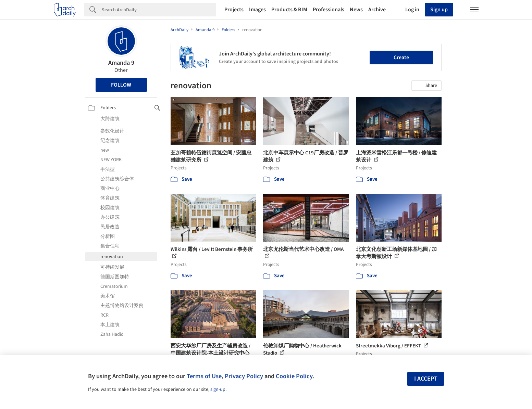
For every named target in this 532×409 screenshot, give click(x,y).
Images (257, 10)
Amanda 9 (121, 63)
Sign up (439, 10)
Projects (234, 10)
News (356, 10)
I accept (426, 379)
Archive (377, 10)
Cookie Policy (294, 376)
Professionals (329, 10)
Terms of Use (204, 376)
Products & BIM (289, 10)
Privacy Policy (244, 376)
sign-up (218, 389)
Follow (121, 85)
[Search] (159, 10)
